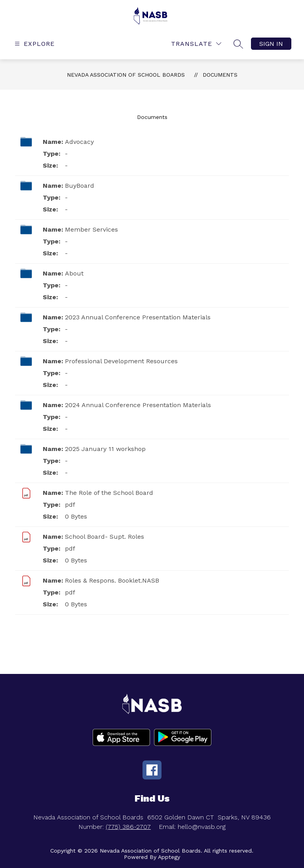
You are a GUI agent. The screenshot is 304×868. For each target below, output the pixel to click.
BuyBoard (80, 186)
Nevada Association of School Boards (126, 75)
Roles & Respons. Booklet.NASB (112, 580)
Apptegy (169, 857)
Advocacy (79, 142)
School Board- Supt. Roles (104, 537)
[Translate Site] (196, 44)
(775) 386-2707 (128, 827)
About (74, 273)
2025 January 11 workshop (105, 449)
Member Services (91, 229)
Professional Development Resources (121, 361)
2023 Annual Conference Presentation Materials (138, 317)
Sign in (271, 44)
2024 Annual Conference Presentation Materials (138, 405)
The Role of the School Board (109, 493)
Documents (220, 75)
